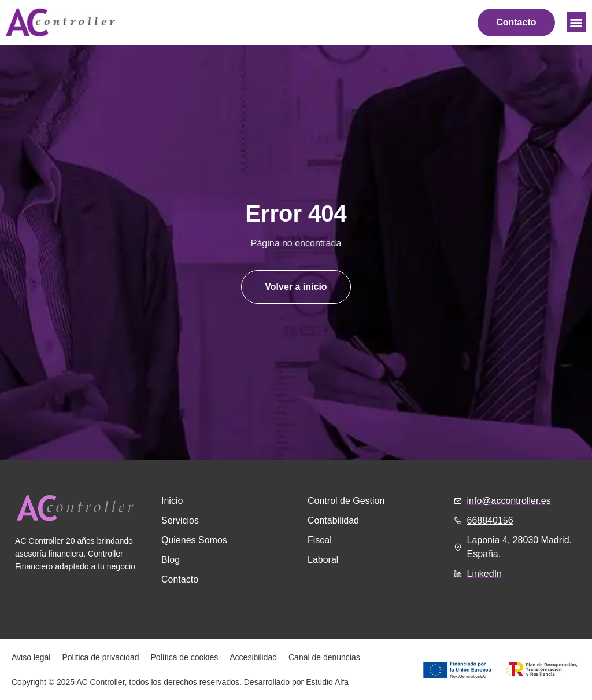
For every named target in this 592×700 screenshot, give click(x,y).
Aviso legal (31, 657)
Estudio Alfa (327, 682)
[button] (577, 22)
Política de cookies (185, 657)
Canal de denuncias (324, 657)
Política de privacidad (100, 657)
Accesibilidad (253, 657)
